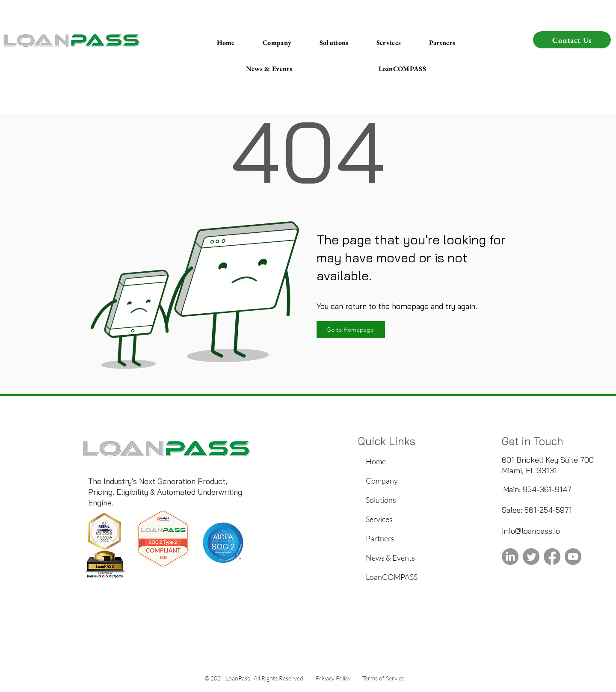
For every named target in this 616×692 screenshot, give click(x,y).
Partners (380, 538)
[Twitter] (531, 557)
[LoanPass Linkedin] (510, 557)
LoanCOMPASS (392, 577)
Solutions (381, 500)
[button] (269, 69)
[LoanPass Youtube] (573, 557)
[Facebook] (552, 557)
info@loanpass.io (531, 531)
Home (376, 461)
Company (382, 481)
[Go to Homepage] (351, 330)
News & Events (390, 558)
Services (379, 519)
